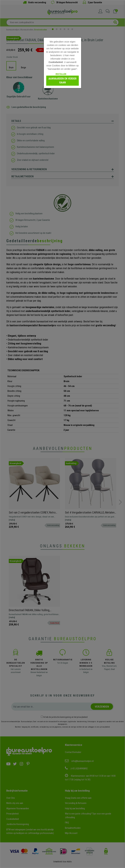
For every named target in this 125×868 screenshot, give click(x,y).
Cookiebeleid (56, 62)
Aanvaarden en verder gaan (62, 81)
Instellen (61, 74)
